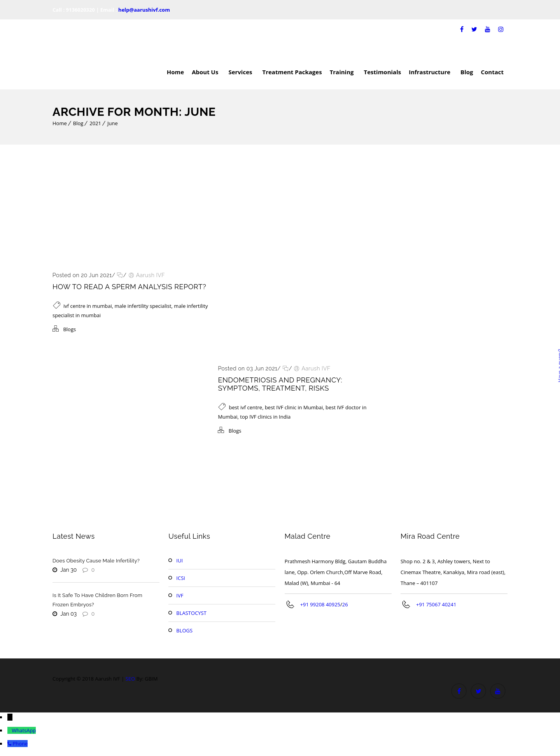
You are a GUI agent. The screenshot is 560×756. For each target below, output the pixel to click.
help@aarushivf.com (144, 10)
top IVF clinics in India (265, 417)
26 (345, 604)
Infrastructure (431, 72)
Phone (20, 744)
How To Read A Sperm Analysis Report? (129, 287)
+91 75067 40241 (436, 604)
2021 (95, 123)
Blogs (69, 329)
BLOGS (184, 630)
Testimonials (383, 72)
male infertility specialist (143, 306)
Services (241, 72)
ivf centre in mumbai (88, 306)
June (113, 123)
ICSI (181, 578)
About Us (206, 72)
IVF (180, 595)
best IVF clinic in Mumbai (294, 407)
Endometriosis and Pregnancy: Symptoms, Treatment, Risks (280, 384)
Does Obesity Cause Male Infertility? (96, 561)
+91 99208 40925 (320, 604)
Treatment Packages (292, 72)
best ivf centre (245, 407)
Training (343, 72)
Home (175, 72)
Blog (467, 72)
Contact (493, 72)
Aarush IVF (150, 275)
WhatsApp (24, 730)
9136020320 (80, 10)
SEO (130, 679)
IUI (179, 560)
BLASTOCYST (191, 613)
